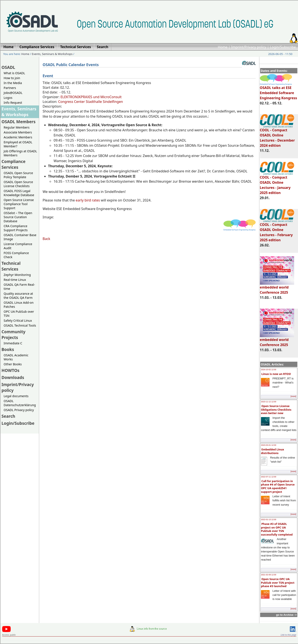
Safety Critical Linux (18, 321)
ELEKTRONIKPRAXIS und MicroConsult (91, 97)
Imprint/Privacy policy (249, 47)
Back (46, 239)
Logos (8, 98)
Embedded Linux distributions (273, 451)
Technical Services (11, 266)
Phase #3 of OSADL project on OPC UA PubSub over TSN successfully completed (277, 529)
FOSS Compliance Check (16, 255)
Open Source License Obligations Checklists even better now (276, 409)
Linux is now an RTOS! (276, 374)
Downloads (13, 377)
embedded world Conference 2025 (277, 288)
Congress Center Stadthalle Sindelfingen (91, 102)
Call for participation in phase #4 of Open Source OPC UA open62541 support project (278, 486)
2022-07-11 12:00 (269, 477)
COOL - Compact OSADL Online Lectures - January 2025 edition (277, 183)
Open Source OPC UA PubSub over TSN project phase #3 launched (278, 583)
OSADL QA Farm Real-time (19, 287)
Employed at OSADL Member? (18, 144)
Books (8, 349)
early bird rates (88, 200)
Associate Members (18, 132)
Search (8, 416)
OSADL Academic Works (16, 357)
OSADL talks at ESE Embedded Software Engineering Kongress (279, 91)
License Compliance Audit (18, 246)
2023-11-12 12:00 (269, 402)
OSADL (8, 67)
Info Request (13, 103)
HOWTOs (10, 370)
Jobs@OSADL (13, 93)
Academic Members (18, 137)
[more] (293, 396)
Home (223, 47)
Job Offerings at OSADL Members (20, 153)
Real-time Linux (15, 280)
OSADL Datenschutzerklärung (20, 403)
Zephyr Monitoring (17, 275)
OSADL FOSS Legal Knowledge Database (19, 193)
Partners (10, 88)
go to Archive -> (286, 615)
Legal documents (16, 396)
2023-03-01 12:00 (269, 445)
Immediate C (13, 343)
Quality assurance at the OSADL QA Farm (18, 296)
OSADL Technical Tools (20, 325)
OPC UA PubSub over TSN (19, 314)
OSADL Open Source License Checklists (18, 184)
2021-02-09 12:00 (269, 575)
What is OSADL (14, 73)
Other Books (13, 364)
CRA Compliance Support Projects (16, 228)
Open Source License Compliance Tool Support (19, 204)
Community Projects (13, 335)
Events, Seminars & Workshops (52, 54)
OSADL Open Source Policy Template (18, 175)
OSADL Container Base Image (20, 237)
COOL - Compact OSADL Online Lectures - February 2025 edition (277, 230)
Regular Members (17, 127)
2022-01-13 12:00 (269, 520)
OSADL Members (19, 122)
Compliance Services (13, 164)
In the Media (13, 83)
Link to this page (288, 635)
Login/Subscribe (283, 47)
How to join (12, 78)
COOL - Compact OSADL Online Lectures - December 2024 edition (277, 136)
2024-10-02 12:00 (269, 370)
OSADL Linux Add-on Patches (19, 305)
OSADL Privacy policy (19, 410)
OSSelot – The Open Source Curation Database (18, 217)
